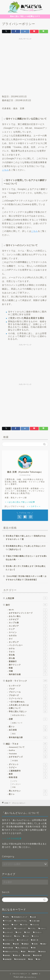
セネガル (28, 636)
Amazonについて (28, 747)
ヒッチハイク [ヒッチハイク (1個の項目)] (9, 932)
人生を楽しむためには (28, 705)
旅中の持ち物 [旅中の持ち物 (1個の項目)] (9, 948)
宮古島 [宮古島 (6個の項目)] (36, 944)
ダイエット (28, 764)
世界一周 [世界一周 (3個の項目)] (35, 940)
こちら (5, 170)
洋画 (14, 787)
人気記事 (26, 598)
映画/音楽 (28, 777)
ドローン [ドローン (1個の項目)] (43, 929)
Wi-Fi (28, 610)
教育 (28, 774)
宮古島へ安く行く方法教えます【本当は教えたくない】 (26, 568)
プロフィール (28, 692)
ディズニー (16, 784)
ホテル (28, 649)
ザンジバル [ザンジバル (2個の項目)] (36, 925)
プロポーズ (28, 695)
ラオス (28, 652)
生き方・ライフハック (26, 681)
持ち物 (28, 658)
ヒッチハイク (28, 686)
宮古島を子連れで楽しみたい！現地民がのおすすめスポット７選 (26, 538)
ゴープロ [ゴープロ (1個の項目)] (25, 925)
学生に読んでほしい (28, 712)
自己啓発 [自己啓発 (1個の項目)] (27, 955)
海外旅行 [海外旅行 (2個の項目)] (33, 952)
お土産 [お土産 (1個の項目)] (34, 917)
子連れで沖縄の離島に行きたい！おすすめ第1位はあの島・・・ (26, 558)
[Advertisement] (25, 66)
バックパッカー (28, 645)
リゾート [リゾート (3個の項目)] (36, 936)
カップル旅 (28, 623)
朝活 (14, 734)
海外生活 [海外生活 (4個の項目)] (43, 952)
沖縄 (28, 671)
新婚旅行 (28, 662)
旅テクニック (28, 665)
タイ (28, 639)
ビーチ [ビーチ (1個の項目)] (19, 932)
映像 (28, 668)
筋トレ (28, 727)
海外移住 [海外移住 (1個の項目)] (7, 955)
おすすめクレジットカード (28, 613)
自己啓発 (28, 730)
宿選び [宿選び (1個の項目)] (44, 944)
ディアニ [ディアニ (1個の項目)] (33, 929)
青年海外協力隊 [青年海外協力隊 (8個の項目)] (21, 959)
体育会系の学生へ (19, 715)
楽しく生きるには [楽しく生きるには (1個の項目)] (23, 948)
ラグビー (28, 768)
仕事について (28, 708)
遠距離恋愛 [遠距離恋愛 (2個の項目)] (8, 959)
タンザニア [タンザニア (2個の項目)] (8, 929)
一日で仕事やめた (28, 702)
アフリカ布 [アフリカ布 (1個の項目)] (8, 921)
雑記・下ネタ (26, 744)
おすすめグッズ (28, 757)
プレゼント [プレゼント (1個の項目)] (38, 932)
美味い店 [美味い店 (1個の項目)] (17, 955)
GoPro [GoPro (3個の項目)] (7, 917)
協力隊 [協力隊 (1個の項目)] (17, 944)
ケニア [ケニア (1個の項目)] (15, 925)
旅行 (26, 605)
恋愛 (28, 719)
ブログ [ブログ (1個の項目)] (28, 932)
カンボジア (28, 626)
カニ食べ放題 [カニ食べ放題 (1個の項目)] (35, 921)
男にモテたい (28, 791)
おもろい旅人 (28, 616)
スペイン (28, 632)
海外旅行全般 (28, 674)
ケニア (28, 629)
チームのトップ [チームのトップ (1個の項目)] (21, 929)
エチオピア (28, 620)
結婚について (17, 723)
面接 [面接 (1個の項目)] (31, 959)
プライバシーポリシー (20, 974)
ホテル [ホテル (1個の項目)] (18, 936)
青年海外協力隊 (28, 738)
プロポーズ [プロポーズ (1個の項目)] (8, 936)
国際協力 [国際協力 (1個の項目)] (26, 944)
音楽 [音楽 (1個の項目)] (39, 959)
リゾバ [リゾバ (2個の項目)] (27, 936)
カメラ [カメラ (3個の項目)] (7, 925)
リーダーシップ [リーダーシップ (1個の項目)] (23, 940)
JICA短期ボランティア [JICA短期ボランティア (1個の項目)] (20, 917)
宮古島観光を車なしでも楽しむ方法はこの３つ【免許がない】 (26, 548)
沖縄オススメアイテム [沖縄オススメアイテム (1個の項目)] (11, 952)
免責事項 (35, 974)
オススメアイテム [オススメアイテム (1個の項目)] (21, 921)
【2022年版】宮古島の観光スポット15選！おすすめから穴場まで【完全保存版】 (26, 578)
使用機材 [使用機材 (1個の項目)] (7, 944)
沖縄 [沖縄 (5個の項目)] (34, 948)
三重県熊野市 (28, 771)
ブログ (28, 689)
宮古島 (28, 655)
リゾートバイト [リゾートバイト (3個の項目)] (9, 940)
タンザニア (28, 642)
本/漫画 (15, 761)
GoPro (28, 750)
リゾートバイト (28, 699)
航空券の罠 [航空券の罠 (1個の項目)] (38, 955)
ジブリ (15, 781)
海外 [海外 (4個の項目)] (24, 952)
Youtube (28, 754)
